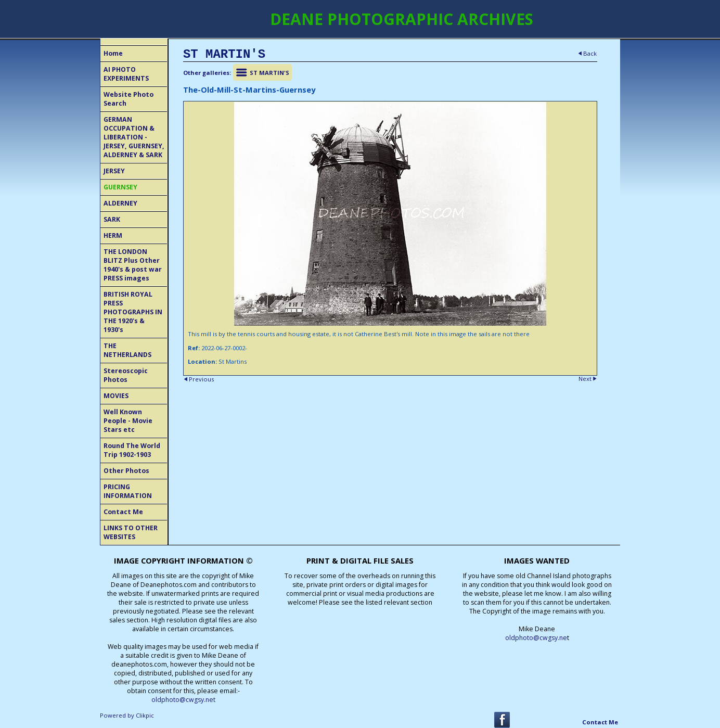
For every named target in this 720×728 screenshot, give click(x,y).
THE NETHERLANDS (127, 350)
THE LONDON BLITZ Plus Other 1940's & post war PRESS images (133, 265)
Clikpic (145, 715)
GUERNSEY (120, 187)
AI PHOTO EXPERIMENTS (126, 74)
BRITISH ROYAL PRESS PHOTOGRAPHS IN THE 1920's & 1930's (133, 312)
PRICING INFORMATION (128, 491)
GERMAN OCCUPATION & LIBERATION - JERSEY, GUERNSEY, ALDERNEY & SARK (134, 137)
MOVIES (116, 396)
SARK (112, 219)
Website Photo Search (128, 99)
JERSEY (114, 171)
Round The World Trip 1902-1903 (132, 450)
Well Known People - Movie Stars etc (128, 421)
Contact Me (123, 512)
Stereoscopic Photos (126, 375)
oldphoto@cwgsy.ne (536, 638)
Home (113, 53)
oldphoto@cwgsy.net (183, 700)
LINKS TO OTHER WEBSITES (131, 532)
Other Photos (126, 471)
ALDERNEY (120, 203)
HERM (113, 235)
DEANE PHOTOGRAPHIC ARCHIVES (402, 19)
